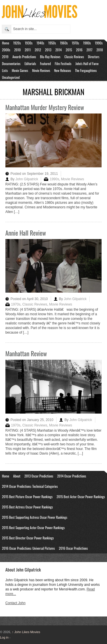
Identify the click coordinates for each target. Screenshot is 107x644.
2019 (5, 57)
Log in (4, 637)
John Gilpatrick (27, 179)
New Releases (63, 70)
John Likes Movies (26, 632)
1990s (99, 43)
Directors (94, 57)
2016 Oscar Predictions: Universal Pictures (28, 548)
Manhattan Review (26, 353)
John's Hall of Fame (87, 63)
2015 (69, 50)
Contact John (16, 603)
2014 (58, 50)
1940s (40, 43)
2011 (28, 50)
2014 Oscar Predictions (72, 476)
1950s (52, 43)
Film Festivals (63, 63)
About (17, 476)
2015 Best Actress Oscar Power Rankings (27, 507)
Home (6, 43)
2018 (100, 50)
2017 (89, 50)
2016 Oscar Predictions (73, 548)
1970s (75, 43)
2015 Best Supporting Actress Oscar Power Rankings (35, 517)
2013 (48, 50)
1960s (64, 43)
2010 (18, 50)
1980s (87, 43)
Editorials (30, 63)
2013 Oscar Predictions (39, 476)
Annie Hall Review (26, 233)
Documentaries (11, 63)
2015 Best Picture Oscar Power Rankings (27, 497)
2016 (79, 50)
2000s (6, 50)
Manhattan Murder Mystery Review (45, 107)
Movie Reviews (41, 70)
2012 (38, 50)
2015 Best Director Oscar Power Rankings (28, 538)
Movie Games (20, 70)
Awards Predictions (24, 57)
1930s (29, 43)
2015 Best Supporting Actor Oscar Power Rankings (33, 527)
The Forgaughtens (86, 70)
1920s (17, 43)
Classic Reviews (74, 57)
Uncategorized (11, 77)
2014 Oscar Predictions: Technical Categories (30, 486)
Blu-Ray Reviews (50, 57)
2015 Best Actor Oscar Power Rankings (81, 497)
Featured (45, 63)
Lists (5, 70)
